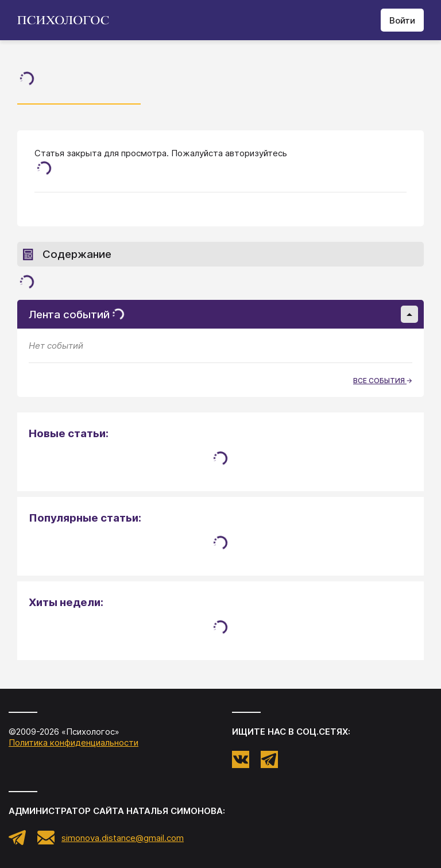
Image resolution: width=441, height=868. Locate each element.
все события (383, 381)
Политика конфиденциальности (73, 742)
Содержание (67, 254)
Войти (402, 20)
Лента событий (223, 314)
